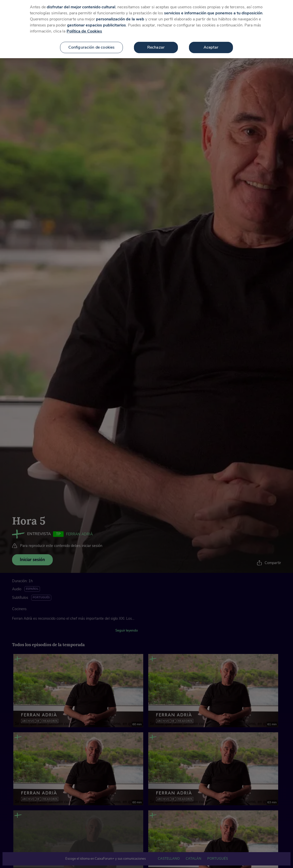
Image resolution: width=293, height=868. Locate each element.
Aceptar (211, 44)
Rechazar (156, 44)
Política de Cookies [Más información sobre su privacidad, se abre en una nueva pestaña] (84, 28)
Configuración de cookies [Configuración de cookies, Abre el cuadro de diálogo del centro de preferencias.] (92, 44)
